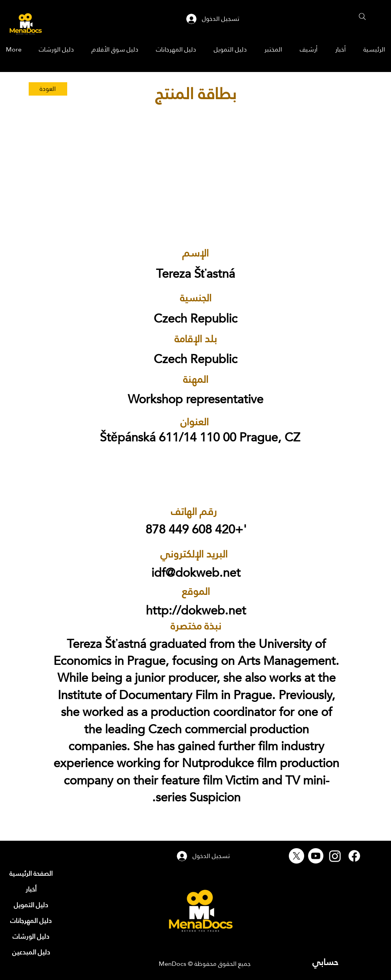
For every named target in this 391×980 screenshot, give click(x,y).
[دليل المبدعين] (31, 952)
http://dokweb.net (196, 610)
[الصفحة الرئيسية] (31, 873)
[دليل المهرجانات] (31, 921)
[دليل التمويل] (31, 905)
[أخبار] (31, 889)
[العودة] (48, 89)
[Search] (362, 17)
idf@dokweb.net (196, 573)
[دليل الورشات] (31, 936)
